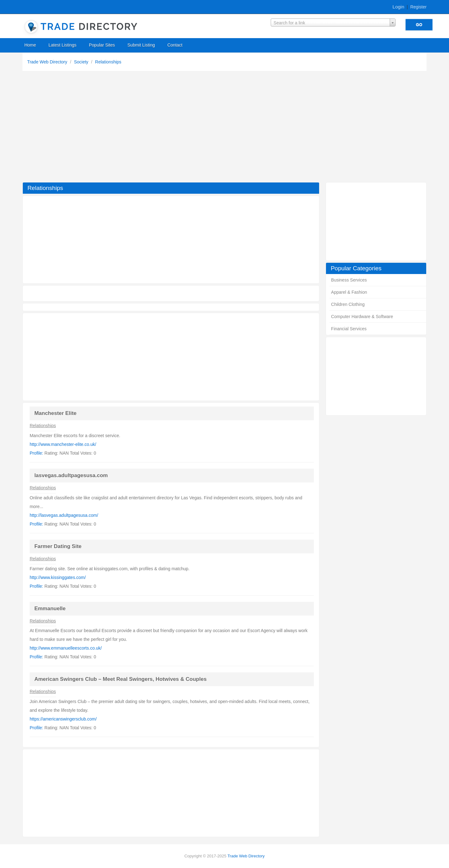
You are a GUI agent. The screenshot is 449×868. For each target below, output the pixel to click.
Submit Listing (141, 45)
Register (418, 7)
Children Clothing (348, 304)
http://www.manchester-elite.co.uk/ (63, 444)
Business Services (349, 280)
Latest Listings (62, 45)
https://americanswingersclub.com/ (63, 719)
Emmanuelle (50, 609)
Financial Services (349, 329)
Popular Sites (102, 45)
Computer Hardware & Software (362, 317)
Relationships (108, 62)
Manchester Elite (55, 413)
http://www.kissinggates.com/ (58, 577)
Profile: (37, 453)
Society (82, 62)
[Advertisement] (224, 128)
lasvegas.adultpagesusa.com (71, 475)
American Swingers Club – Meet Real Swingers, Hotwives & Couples (121, 679)
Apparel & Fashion (349, 292)
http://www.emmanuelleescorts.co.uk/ (66, 648)
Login (398, 7)
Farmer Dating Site (58, 546)
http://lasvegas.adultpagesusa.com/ (64, 515)
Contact (175, 45)
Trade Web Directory (48, 62)
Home (30, 45)
